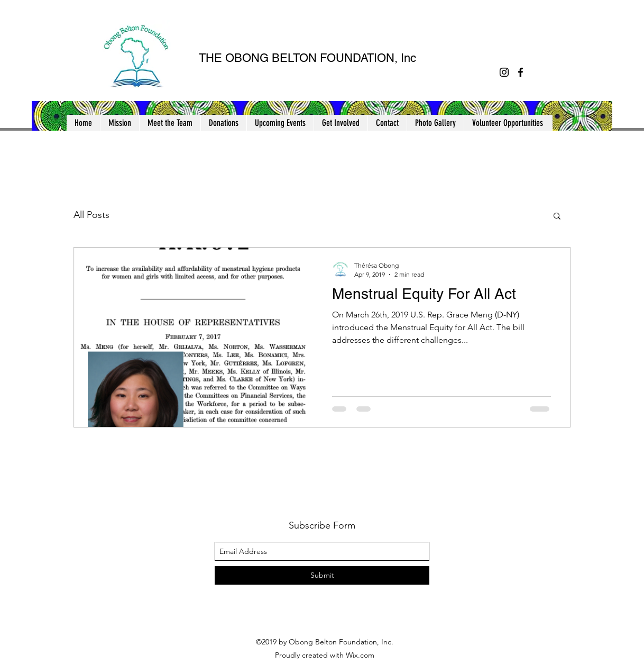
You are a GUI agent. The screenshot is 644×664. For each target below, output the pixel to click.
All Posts (91, 215)
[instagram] (504, 72)
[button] (56, 119)
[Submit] (322, 575)
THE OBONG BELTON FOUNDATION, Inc (307, 58)
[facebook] (521, 72)
